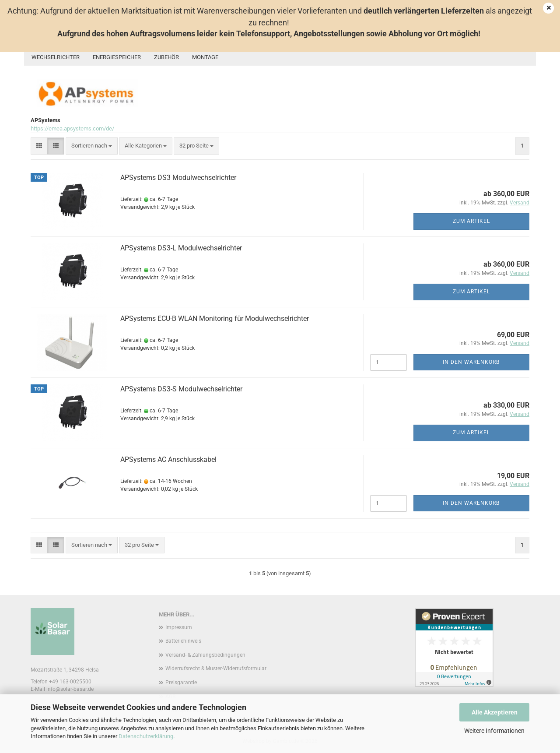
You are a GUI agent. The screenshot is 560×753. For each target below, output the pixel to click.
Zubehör (166, 57)
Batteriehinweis (183, 641)
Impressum (179, 627)
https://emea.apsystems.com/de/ (72, 128)
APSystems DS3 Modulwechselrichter (178, 178)
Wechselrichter (56, 57)
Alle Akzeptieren (495, 712)
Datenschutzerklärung (146, 736)
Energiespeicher (117, 57)
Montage (205, 57)
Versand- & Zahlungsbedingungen (205, 655)
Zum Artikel (471, 221)
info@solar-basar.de (70, 689)
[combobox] (92, 146)
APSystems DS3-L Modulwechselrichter (181, 248)
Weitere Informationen (494, 731)
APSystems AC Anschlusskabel (168, 459)
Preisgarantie (181, 683)
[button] (39, 146)
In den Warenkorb (471, 362)
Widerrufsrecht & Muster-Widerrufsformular (216, 669)
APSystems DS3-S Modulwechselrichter (181, 389)
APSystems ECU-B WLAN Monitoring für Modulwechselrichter (215, 318)
